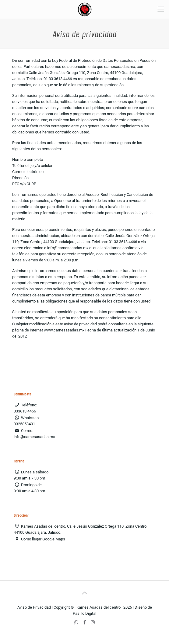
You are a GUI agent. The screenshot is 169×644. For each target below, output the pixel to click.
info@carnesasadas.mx (34, 437)
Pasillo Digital (84, 613)
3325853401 (24, 424)
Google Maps (54, 539)
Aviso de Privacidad (34, 607)
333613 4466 (25, 411)
